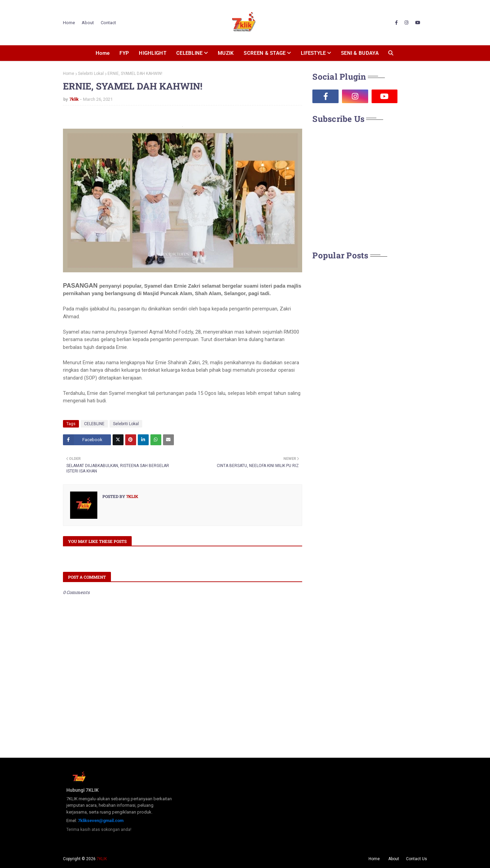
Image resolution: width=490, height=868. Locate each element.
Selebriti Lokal (91, 74)
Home (69, 23)
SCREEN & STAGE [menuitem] (265, 53)
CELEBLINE (94, 424)
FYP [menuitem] (124, 53)
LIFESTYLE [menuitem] (313, 53)
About (88, 23)
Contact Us (416, 859)
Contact (108, 23)
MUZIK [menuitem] (226, 53)
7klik (74, 99)
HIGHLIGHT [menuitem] (153, 53)
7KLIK (102, 859)
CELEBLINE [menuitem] (190, 53)
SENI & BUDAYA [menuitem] (360, 53)
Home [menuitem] (103, 53)
